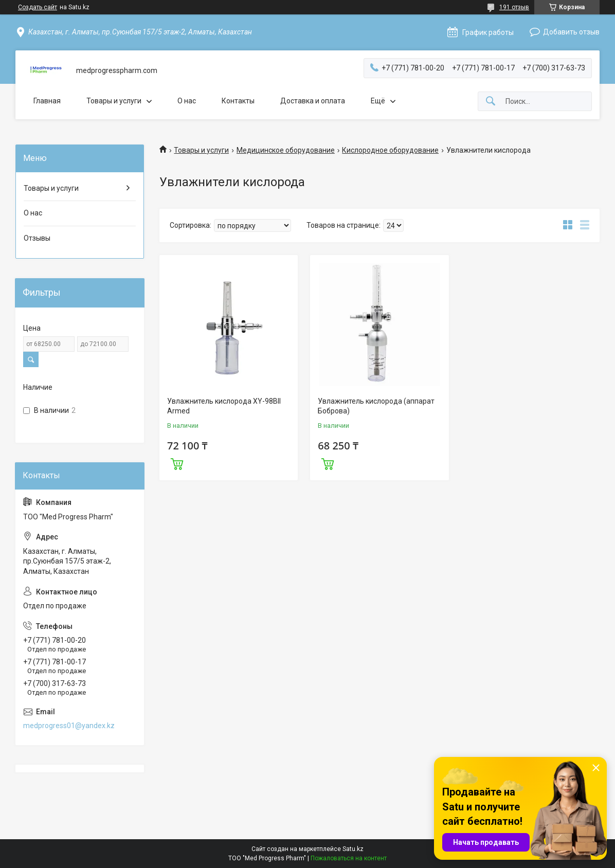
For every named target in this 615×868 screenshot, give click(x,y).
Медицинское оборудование (286, 150)
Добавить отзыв (571, 32)
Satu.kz (353, 849)
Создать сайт (38, 7)
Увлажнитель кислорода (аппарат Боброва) (376, 406)
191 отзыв (514, 7)
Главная (47, 101)
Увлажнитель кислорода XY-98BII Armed (224, 406)
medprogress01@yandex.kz (69, 726)
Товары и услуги (114, 101)
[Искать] (491, 102)
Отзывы (37, 238)
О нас (187, 101)
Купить (177, 463)
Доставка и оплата (313, 101)
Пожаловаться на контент (349, 858)
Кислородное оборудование (390, 150)
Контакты (238, 101)
